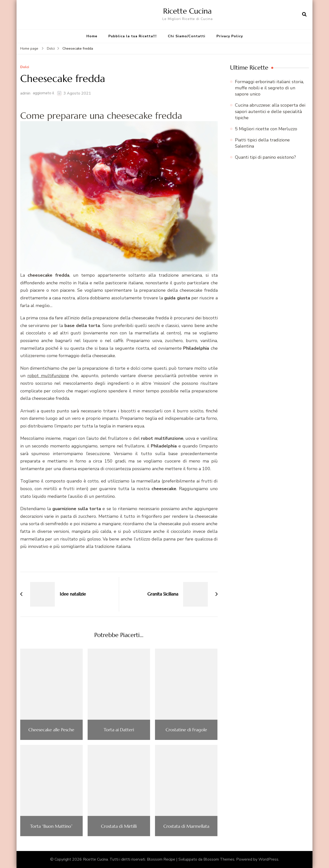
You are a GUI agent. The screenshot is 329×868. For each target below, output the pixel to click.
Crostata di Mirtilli (119, 826)
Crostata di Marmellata (186, 826)
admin (25, 93)
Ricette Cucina (187, 11)
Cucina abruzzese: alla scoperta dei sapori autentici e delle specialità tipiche (270, 111)
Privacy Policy (230, 36)
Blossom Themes (219, 859)
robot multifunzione (48, 376)
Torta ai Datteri (119, 730)
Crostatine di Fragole (186, 730)
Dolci (25, 67)
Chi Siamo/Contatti (187, 36)
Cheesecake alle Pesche (51, 730)
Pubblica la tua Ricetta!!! (133, 36)
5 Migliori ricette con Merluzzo (266, 129)
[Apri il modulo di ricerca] (304, 15)
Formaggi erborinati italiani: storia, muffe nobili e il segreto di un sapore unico (269, 88)
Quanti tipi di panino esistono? (265, 157)
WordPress (268, 859)
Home (92, 36)
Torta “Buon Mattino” (51, 826)
